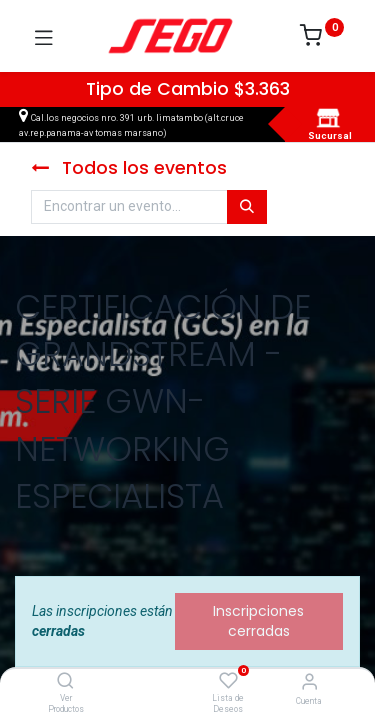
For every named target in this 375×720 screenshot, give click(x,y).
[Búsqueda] (247, 207)
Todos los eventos (129, 168)
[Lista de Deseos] (228, 681)
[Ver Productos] (65, 682)
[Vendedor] (309, 681)
